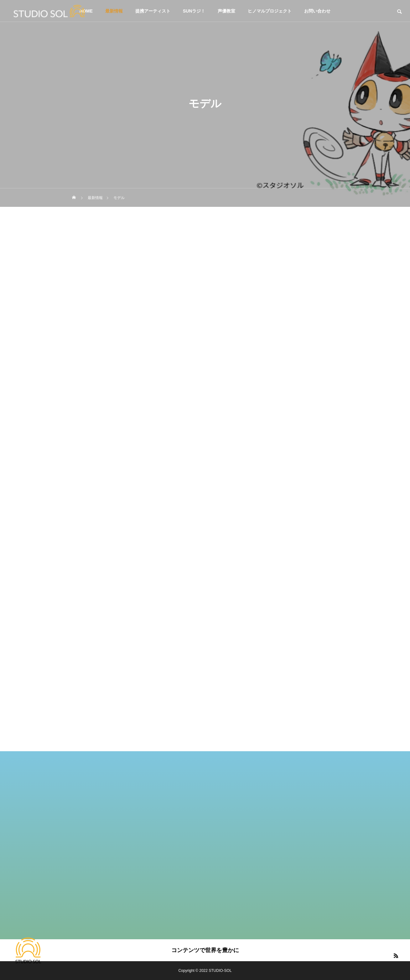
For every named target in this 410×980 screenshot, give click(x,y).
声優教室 (226, 11)
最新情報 (114, 11)
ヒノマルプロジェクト (270, 11)
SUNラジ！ (194, 11)
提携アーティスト (153, 11)
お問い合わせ (317, 11)
